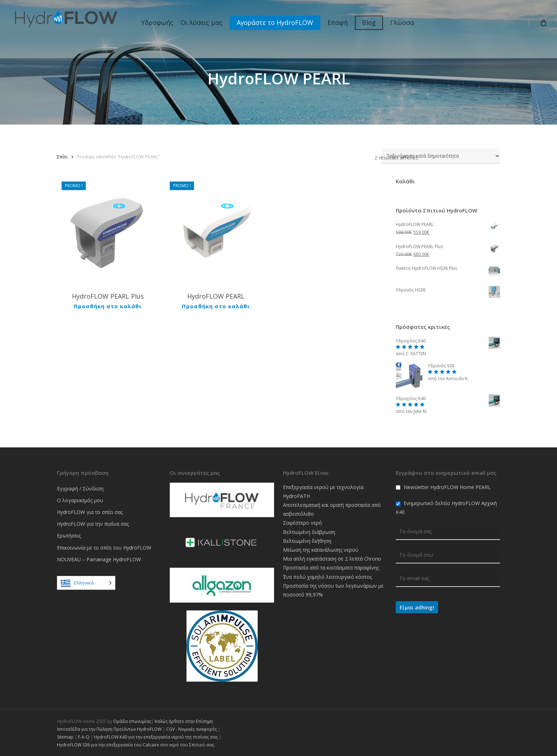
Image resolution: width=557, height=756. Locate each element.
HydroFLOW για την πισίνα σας (93, 524)
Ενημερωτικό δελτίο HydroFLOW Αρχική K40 (446, 508)
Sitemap (65, 737)
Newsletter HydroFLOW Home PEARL (443, 487)
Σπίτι (62, 157)
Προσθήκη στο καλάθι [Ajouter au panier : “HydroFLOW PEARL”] (216, 306)
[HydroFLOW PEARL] (216, 231)
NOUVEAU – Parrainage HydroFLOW (99, 559)
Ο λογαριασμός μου (80, 500)
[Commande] (441, 156)
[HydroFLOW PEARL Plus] (108, 231)
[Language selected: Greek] (86, 583)
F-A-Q (84, 737)
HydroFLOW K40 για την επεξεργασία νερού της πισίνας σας (156, 737)
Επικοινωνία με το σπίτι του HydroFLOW (104, 548)
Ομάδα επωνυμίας (132, 721)
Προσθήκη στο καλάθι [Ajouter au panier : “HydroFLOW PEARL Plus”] (108, 306)
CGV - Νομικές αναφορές (191, 729)
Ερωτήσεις (69, 535)
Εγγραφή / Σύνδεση (80, 489)
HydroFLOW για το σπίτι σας (90, 512)
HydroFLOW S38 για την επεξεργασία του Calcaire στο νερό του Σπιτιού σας (136, 745)
